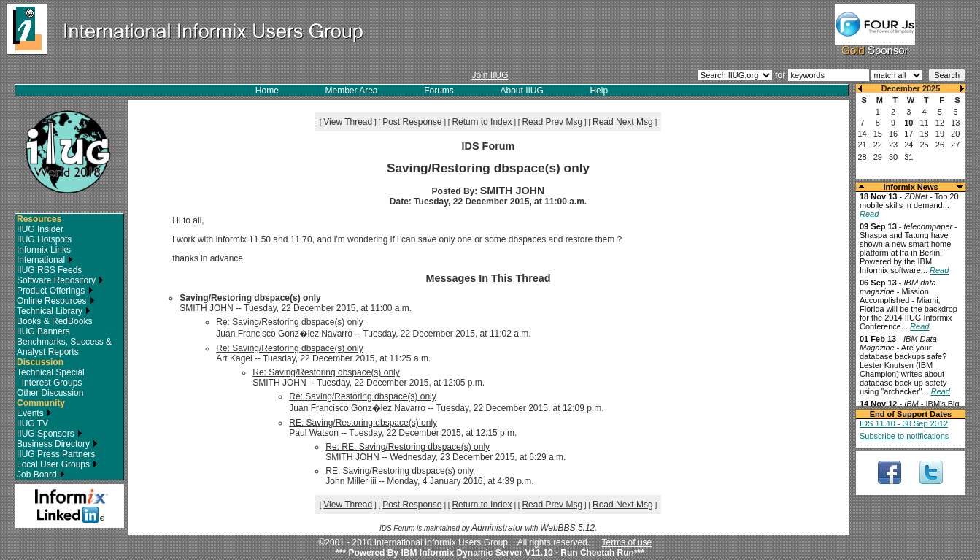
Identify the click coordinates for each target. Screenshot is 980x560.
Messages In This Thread (488, 278)
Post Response (412, 122)
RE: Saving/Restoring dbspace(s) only (363, 423)
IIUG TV (32, 423)
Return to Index (482, 122)
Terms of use (627, 542)
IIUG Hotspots (44, 239)
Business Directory (57, 444)
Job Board (41, 475)
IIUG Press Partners (56, 454)
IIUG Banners (43, 331)
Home (267, 91)
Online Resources (56, 301)
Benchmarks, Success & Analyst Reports (64, 347)
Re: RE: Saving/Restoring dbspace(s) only (408, 447)
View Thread (348, 122)
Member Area (352, 91)
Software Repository (60, 280)
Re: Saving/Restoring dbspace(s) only (289, 322)
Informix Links (44, 250)
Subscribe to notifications (904, 436)
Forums (439, 91)
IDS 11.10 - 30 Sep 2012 (904, 423)
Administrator (497, 528)
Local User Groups (57, 464)
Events (34, 413)
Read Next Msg (623, 122)
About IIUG (521, 91)
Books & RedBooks (54, 321)
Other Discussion (50, 393)
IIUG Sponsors (50, 434)
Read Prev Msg (552, 122)
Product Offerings (55, 291)
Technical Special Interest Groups (51, 377)
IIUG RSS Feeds (49, 270)
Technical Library (54, 311)
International (45, 260)
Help (599, 91)
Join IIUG (490, 75)
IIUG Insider (40, 229)
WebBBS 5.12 (567, 528)
